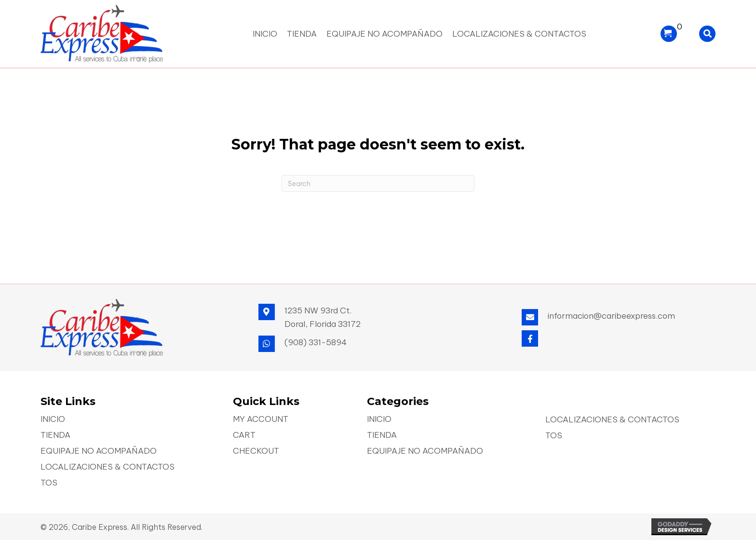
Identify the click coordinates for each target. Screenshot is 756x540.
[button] (530, 338)
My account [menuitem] (261, 420)
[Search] (378, 183)
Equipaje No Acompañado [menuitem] (99, 452)
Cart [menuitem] (244, 436)
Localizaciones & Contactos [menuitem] (108, 467)
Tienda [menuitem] (55, 436)
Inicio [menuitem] (53, 420)
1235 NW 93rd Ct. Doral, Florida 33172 (323, 317)
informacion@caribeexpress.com (611, 316)
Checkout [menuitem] (256, 452)
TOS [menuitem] (49, 483)
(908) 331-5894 (316, 342)
